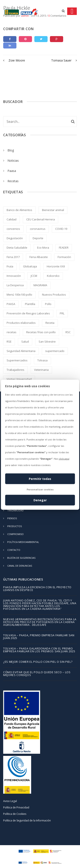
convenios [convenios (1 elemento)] (13, 229)
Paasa (12, 171)
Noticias (13, 161)
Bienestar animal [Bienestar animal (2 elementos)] (53, 210)
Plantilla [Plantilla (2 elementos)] (30, 304)
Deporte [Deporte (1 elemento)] (38, 238)
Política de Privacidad (16, 807)
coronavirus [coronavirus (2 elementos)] (38, 229)
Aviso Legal (10, 801)
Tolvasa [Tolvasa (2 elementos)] (42, 360)
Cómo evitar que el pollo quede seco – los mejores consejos (37, 674)
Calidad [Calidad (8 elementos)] (12, 219)
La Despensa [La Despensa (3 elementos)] (15, 285)
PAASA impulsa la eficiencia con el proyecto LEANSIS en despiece (37, 589)
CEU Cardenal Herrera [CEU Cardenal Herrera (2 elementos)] (41, 219)
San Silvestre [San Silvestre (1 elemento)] (47, 342)
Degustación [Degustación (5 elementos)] (15, 238)
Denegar (40, 500)
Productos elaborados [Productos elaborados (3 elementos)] (21, 323)
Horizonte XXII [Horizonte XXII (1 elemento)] (56, 266)
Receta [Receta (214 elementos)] (50, 323)
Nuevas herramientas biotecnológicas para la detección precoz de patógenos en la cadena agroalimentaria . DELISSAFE (40, 622)
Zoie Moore (14, 60)
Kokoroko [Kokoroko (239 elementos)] (53, 276)
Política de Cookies (15, 814)
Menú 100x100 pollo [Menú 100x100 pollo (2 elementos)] (19, 295)
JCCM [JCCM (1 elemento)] (34, 276)
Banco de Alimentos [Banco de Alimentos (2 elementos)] (19, 210)
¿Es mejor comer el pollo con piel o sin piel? (38, 662)
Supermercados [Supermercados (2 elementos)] (17, 360)
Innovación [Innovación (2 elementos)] (14, 276)
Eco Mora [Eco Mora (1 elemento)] (43, 248)
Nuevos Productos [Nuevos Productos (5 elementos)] (54, 295)
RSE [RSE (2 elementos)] (9, 342)
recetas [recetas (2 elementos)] (12, 332)
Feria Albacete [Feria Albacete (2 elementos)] (39, 257)
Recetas (13, 181)
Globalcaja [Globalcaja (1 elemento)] (30, 266)
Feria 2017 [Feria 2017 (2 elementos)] (13, 257)
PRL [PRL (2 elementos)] (62, 313)
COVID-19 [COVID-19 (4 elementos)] (61, 229)
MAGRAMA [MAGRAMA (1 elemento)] (40, 285)
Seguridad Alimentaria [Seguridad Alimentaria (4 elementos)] (21, 351)
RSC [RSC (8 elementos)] (68, 332)
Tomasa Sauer (64, 60)
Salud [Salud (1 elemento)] (25, 342)
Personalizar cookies (40, 489)
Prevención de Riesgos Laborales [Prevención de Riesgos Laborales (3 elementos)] (28, 313)
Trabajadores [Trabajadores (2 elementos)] (15, 370)
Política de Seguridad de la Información (27, 820)
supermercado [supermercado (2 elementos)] (55, 351)
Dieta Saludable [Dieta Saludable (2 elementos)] (17, 248)
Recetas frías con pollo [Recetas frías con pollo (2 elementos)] (41, 332)
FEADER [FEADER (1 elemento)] (64, 248)
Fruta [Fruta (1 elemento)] (10, 266)
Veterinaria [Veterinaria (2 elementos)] (41, 370)
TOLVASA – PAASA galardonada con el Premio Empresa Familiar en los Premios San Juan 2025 (39, 650)
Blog (11, 150)
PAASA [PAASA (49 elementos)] (11, 304)
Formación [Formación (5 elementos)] (64, 257)
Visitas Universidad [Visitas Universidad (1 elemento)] (19, 379)
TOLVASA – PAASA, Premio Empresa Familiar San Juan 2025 (39, 637)
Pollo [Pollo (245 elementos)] (48, 304)
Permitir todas (40, 479)
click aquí (64, 459)
